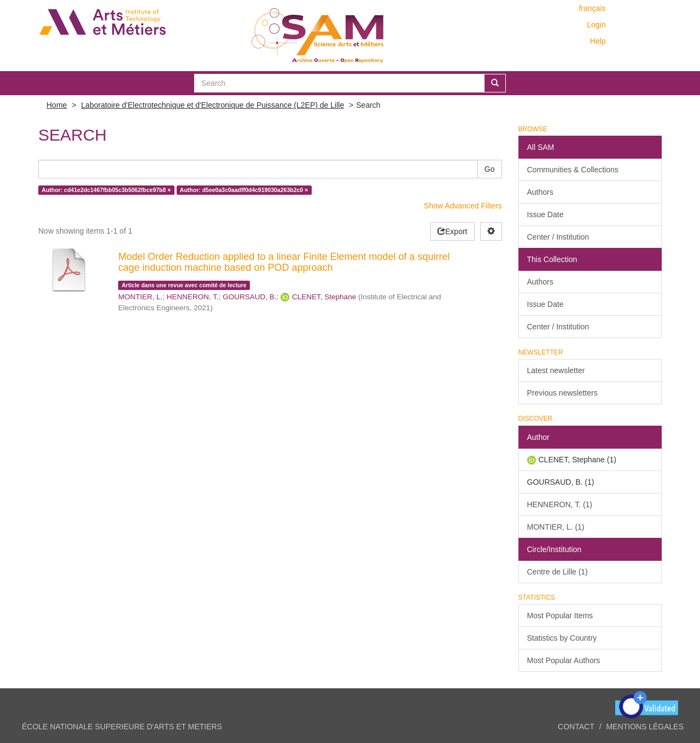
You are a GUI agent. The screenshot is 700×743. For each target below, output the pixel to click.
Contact (576, 727)
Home (57, 105)
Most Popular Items (560, 616)
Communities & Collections (573, 170)
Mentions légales (645, 727)
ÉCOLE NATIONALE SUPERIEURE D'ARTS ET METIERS (122, 727)
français (592, 8)
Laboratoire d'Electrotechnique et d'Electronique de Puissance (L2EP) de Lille (212, 105)
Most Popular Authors (564, 660)
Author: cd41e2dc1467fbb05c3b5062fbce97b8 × (106, 190)
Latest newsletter (556, 370)
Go (490, 169)
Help (598, 41)
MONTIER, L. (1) (556, 527)
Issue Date (546, 214)
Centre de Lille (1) (558, 572)
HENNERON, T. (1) (560, 504)
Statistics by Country (562, 638)
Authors (540, 192)
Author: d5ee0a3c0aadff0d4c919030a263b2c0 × (244, 190)
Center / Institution (558, 237)
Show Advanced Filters (463, 206)
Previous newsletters (562, 393)
